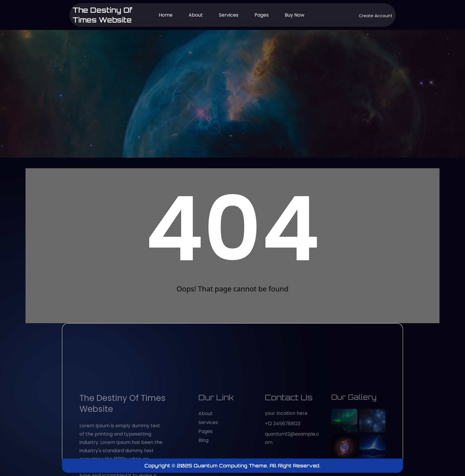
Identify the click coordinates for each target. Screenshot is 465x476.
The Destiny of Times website (103, 15)
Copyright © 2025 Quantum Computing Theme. (207, 466)
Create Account (376, 16)
